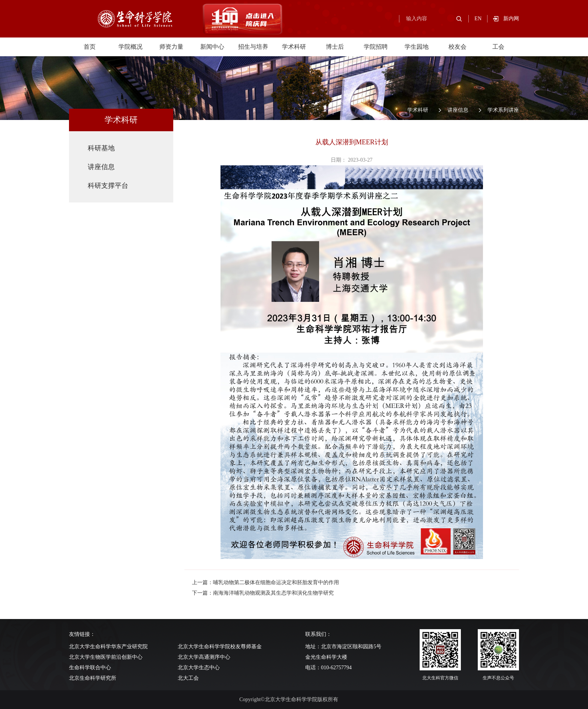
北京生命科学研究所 (93, 678)
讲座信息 (458, 110)
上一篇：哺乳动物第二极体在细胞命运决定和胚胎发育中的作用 (265, 582)
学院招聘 (376, 47)
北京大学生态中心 (199, 668)
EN (478, 19)
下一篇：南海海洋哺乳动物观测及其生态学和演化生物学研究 (263, 593)
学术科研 (294, 47)
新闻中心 (212, 47)
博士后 (335, 47)
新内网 (511, 19)
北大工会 (188, 678)
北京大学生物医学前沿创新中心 (106, 657)
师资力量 (171, 47)
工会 (498, 47)
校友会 (457, 47)
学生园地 (417, 47)
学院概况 (130, 47)
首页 (90, 47)
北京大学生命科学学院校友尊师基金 (220, 647)
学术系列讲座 (503, 110)
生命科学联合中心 (90, 668)
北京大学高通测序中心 (204, 657)
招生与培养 (253, 47)
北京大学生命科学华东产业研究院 (108, 647)
